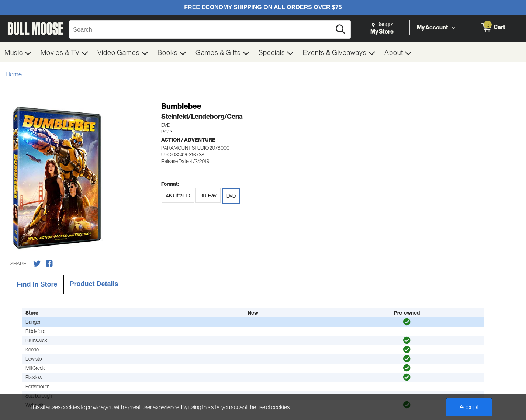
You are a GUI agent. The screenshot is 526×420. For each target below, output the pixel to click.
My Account (432, 27)
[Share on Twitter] (37, 264)
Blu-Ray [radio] (208, 195)
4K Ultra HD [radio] (178, 195)
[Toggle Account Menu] (453, 28)
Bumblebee (181, 106)
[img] (407, 322)
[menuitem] (18, 52)
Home (14, 74)
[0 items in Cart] (493, 28)
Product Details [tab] (94, 284)
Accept (469, 407)
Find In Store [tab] (37, 284)
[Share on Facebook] (49, 264)
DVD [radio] (231, 196)
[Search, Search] (201, 29)
